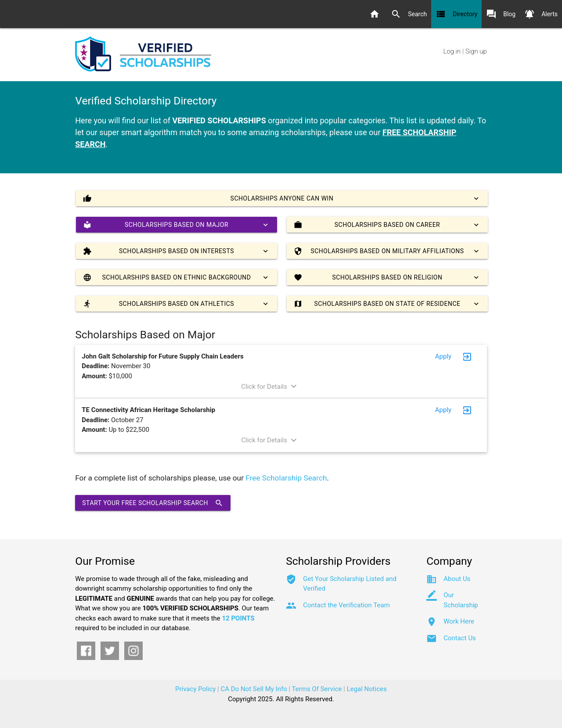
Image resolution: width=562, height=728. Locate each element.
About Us (457, 579)
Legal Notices (367, 689)
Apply (443, 356)
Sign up (476, 51)
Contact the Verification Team (346, 605)
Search (409, 14)
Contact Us (460, 638)
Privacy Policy (195, 689)
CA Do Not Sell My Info (254, 689)
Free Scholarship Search (286, 478)
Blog (501, 14)
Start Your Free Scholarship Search (153, 503)
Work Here (459, 621)
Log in (452, 51)
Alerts (541, 14)
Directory (456, 14)
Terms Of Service (317, 689)
